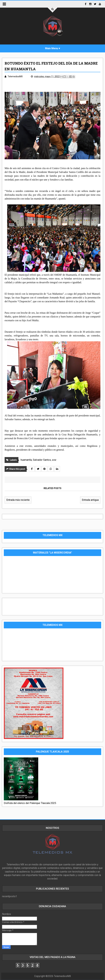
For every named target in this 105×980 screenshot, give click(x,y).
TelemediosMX (62, 976)
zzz (54, 460)
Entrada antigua (90, 500)
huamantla (26, 460)
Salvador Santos (42, 460)
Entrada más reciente (18, 500)
